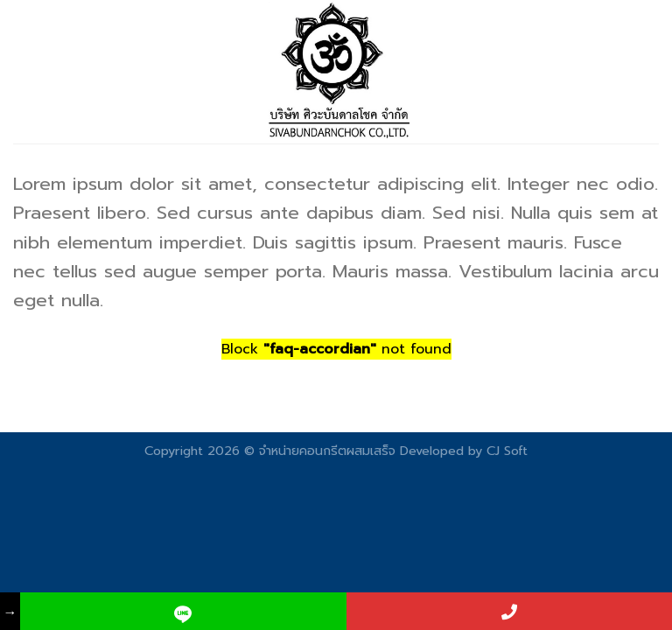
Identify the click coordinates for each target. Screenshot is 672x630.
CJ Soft (507, 451)
